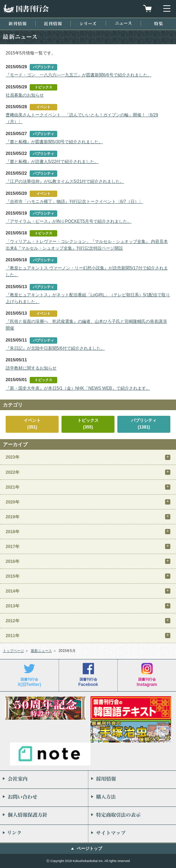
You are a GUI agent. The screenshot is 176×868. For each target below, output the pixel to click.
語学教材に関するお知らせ (31, 368)
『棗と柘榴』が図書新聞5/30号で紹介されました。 (54, 142)
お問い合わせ (44, 798)
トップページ (13, 651)
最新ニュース (41, 651)
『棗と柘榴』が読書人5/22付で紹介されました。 (52, 162)
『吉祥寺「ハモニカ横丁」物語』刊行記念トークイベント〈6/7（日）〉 (74, 202)
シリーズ (88, 24)
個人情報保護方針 (44, 816)
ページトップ (89, 849)
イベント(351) (32, 424)
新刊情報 (17, 24)
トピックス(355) (88, 424)
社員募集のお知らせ (25, 95)
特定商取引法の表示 (132, 816)
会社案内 (44, 780)
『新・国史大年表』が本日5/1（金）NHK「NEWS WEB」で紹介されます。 (78, 388)
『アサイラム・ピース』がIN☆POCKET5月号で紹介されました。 (69, 221)
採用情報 (132, 780)
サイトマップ (132, 834)
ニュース (123, 23)
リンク (44, 834)
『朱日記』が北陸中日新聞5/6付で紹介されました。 (55, 348)
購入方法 (132, 798)
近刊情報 (53, 24)
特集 (159, 24)
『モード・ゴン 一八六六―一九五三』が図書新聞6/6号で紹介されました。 (79, 75)
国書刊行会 (26, 9)
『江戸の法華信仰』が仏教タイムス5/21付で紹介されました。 (65, 181)
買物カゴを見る (147, 8)
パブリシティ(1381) (144, 424)
